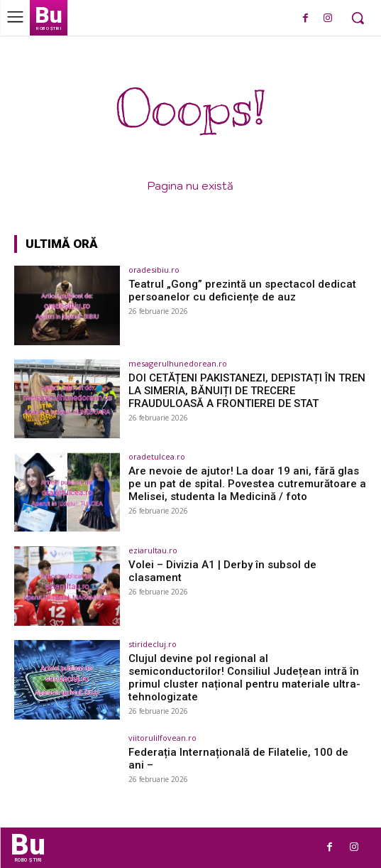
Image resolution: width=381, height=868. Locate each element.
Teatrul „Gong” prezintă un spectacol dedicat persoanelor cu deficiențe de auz (242, 291)
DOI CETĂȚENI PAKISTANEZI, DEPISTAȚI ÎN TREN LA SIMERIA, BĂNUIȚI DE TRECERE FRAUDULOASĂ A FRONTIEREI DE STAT (247, 391)
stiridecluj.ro (153, 644)
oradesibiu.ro (154, 270)
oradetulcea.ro (157, 456)
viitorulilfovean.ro (162, 738)
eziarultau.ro (153, 550)
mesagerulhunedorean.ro (178, 363)
